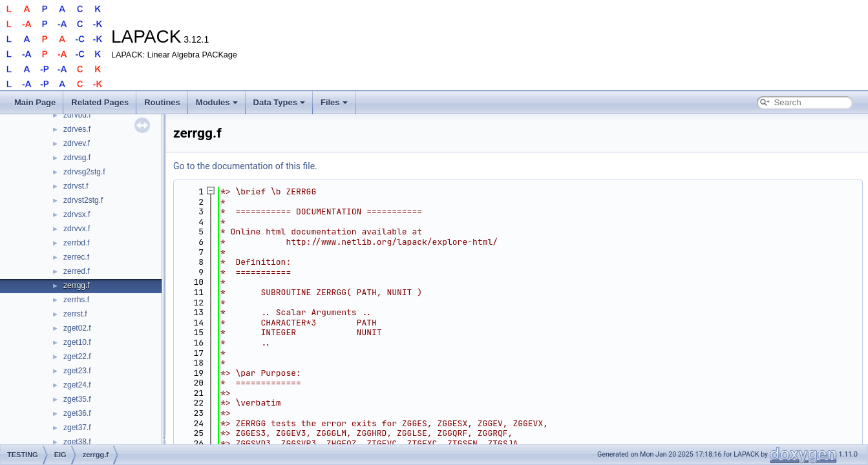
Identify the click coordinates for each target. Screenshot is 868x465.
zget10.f (77, 342)
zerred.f (77, 271)
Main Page (35, 102)
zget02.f (77, 328)
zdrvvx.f (77, 229)
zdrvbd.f (77, 115)
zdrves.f (77, 129)
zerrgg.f (77, 285)
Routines (162, 102)
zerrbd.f (77, 243)
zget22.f (77, 356)
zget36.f (77, 413)
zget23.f (77, 371)
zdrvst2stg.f (83, 200)
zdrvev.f (77, 143)
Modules (217, 102)
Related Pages (100, 102)
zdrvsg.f (77, 158)
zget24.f (77, 385)
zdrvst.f (76, 186)
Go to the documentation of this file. (245, 166)
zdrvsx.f (77, 214)
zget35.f (77, 399)
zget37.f (77, 428)
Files (334, 102)
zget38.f (77, 442)
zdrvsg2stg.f (84, 172)
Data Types (279, 102)
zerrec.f (76, 257)
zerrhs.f (76, 300)
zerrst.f (75, 314)
